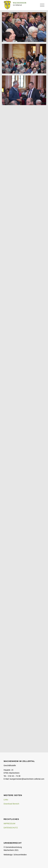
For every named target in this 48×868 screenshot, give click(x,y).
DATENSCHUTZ (11, 828)
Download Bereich (11, 804)
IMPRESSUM (9, 823)
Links (6, 800)
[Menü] (41, 5)
